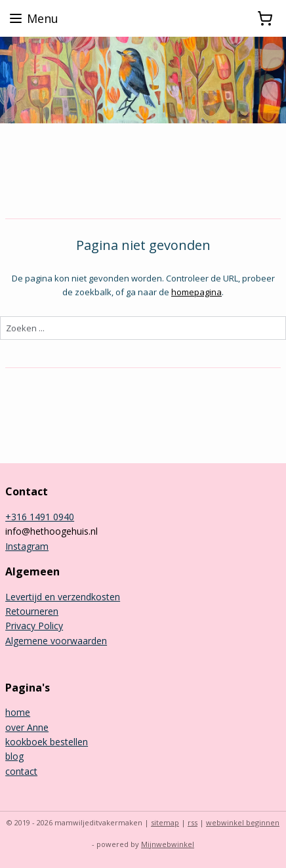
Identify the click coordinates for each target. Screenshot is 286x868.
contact (21, 771)
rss (193, 822)
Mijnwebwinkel (168, 844)
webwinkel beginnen (243, 822)
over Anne (27, 727)
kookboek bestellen (47, 742)
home (18, 712)
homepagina (196, 292)
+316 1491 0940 (40, 517)
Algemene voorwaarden (56, 641)
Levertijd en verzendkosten (63, 597)
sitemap (165, 822)
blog (14, 756)
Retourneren (32, 611)
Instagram (27, 546)
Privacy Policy (34, 626)
